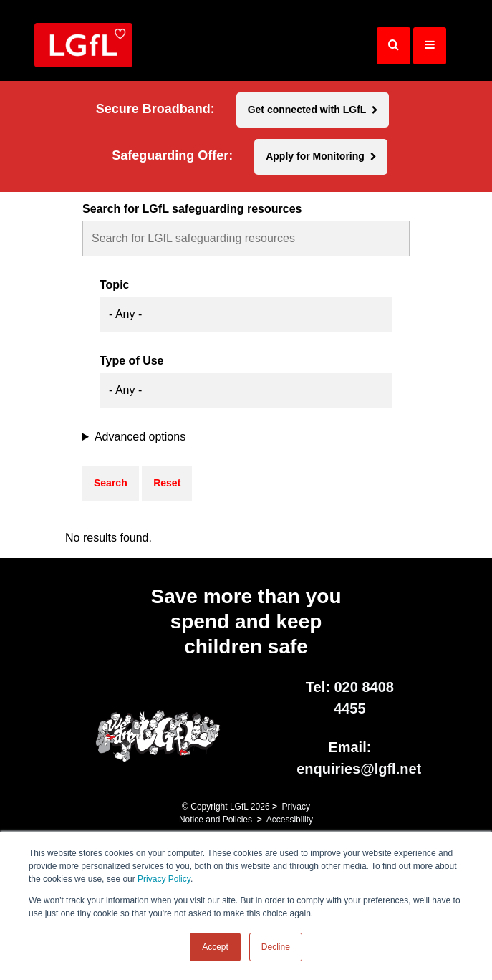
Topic (114, 285)
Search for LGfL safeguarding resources (192, 209)
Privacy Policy (164, 879)
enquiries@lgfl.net (359, 769)
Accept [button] (215, 947)
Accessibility (290, 820)
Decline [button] (276, 947)
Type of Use (132, 361)
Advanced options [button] (140, 437)
